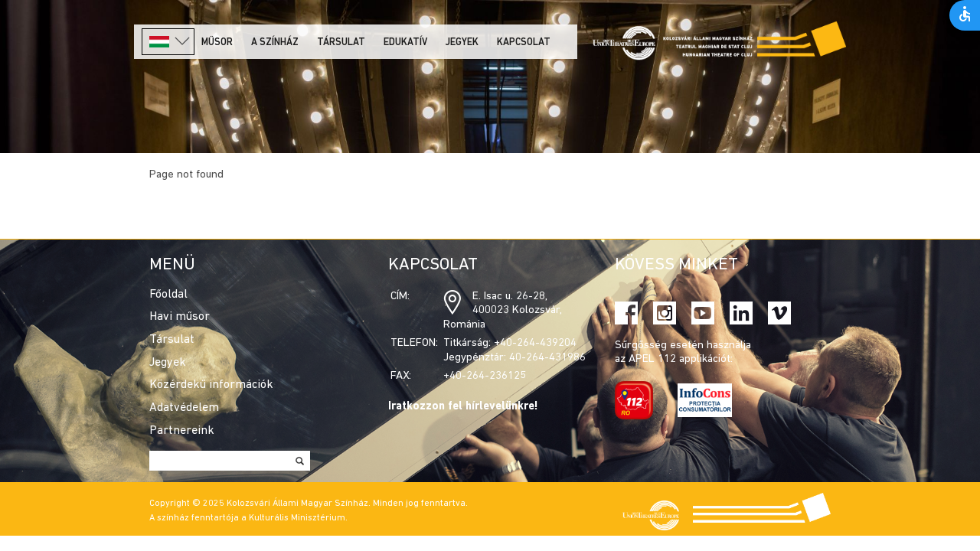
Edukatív (405, 42)
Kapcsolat (524, 42)
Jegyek (462, 42)
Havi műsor (180, 317)
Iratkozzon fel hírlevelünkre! (463, 407)
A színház (275, 42)
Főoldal (168, 295)
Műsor (217, 42)
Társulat (341, 42)
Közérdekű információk (211, 385)
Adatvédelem (184, 408)
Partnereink (182, 431)
